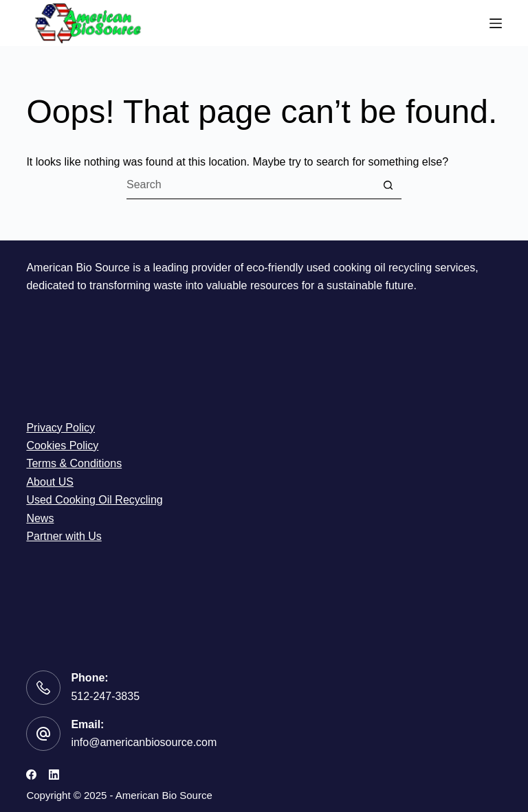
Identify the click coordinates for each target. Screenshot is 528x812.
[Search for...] (250, 185)
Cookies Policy (62, 446)
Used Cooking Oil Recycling (94, 500)
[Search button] (388, 185)
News (40, 518)
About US (49, 482)
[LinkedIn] (54, 775)
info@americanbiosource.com (144, 742)
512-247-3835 (105, 696)
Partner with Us (64, 536)
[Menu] (496, 23)
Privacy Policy (60, 428)
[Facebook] (31, 775)
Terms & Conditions (74, 463)
